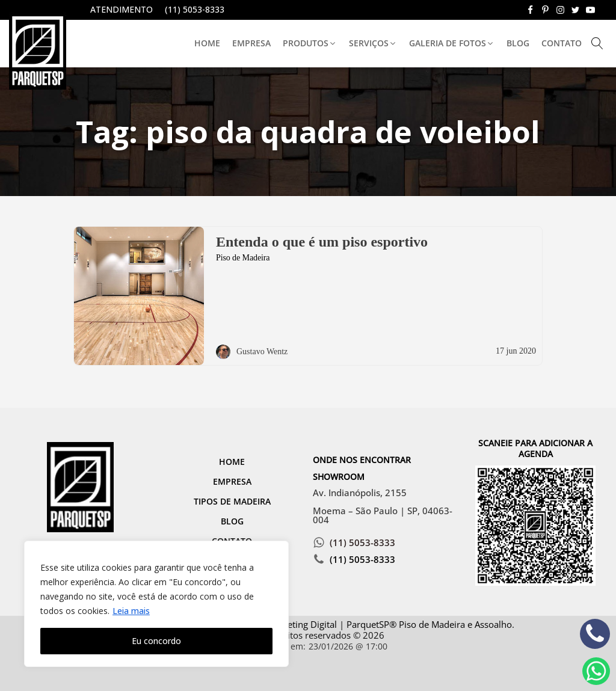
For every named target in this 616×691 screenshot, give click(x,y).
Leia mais (131, 611)
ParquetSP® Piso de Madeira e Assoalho (429, 624)
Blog (518, 43)
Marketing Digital (302, 624)
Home (207, 43)
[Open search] (597, 43)
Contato (562, 43)
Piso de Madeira (243, 258)
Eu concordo (156, 641)
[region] (156, 604)
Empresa (251, 43)
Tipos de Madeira (232, 501)
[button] (310, 44)
